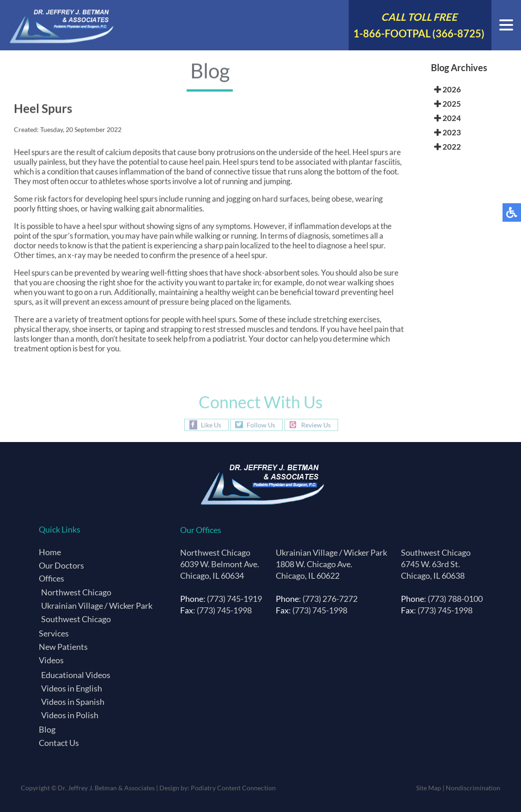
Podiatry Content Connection (233, 788)
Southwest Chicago (76, 619)
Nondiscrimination (473, 788)
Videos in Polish (70, 715)
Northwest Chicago (76, 592)
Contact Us (59, 743)
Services (54, 633)
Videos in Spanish (73, 702)
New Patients (63, 647)
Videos (51, 660)
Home (50, 552)
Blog (47, 729)
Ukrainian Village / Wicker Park (97, 606)
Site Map (429, 788)
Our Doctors (61, 565)
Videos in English (72, 688)
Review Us (316, 425)
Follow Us (261, 425)
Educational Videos (76, 675)
